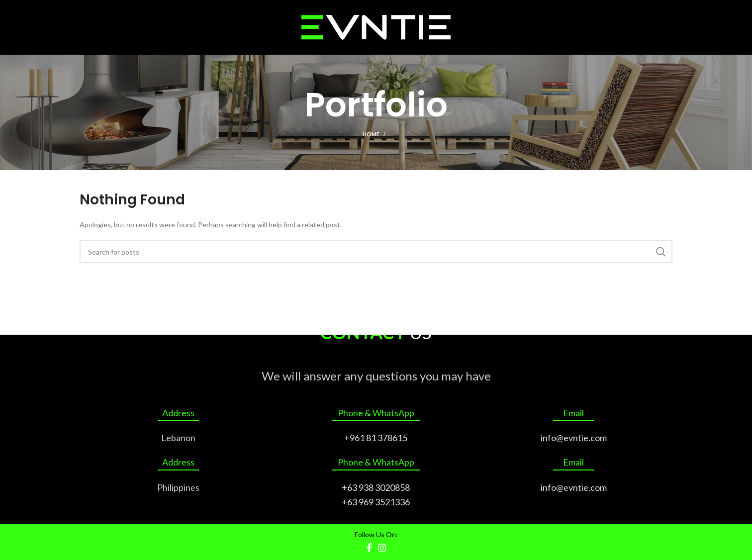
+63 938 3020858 (376, 487)
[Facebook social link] (369, 548)
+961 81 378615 (376, 438)
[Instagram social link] (382, 548)
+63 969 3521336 (376, 502)
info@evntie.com (574, 438)
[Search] (376, 252)
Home (371, 134)
